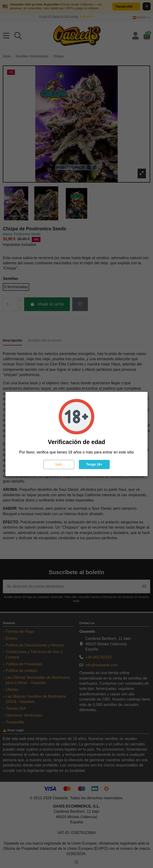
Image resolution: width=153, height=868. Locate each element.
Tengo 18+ (94, 464)
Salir (59, 464)
